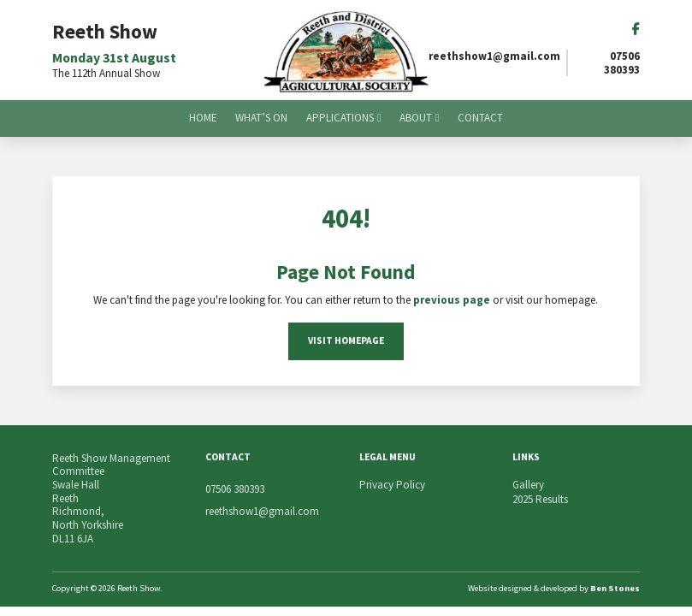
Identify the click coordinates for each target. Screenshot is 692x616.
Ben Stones (615, 588)
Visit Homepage (346, 341)
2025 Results (540, 499)
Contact (480, 118)
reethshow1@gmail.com (494, 56)
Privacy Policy (392, 485)
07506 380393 (622, 63)
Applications (340, 118)
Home (203, 118)
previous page (452, 300)
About (416, 118)
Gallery (528, 485)
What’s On (261, 118)
